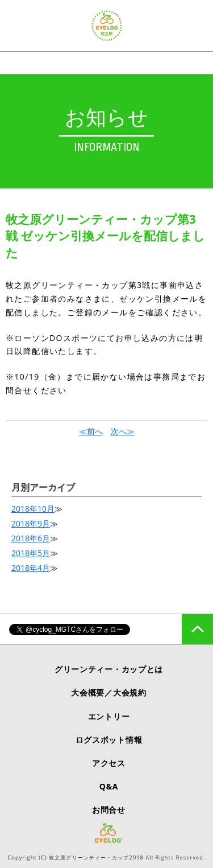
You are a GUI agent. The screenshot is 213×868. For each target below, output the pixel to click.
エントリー (109, 716)
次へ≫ (123, 431)
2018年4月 (31, 568)
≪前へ (91, 431)
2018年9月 (31, 523)
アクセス (109, 763)
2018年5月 (31, 553)
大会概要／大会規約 (108, 692)
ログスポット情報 (109, 740)
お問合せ (109, 810)
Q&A (109, 786)
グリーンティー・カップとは (109, 669)
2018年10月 (33, 509)
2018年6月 (31, 538)
